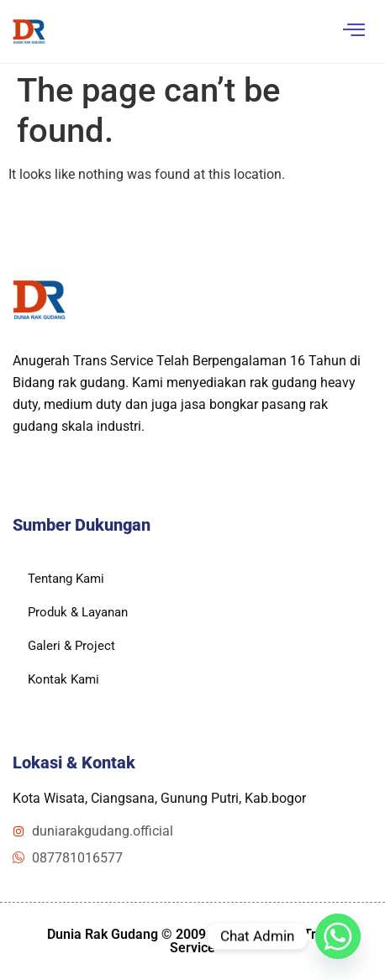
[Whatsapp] (338, 936)
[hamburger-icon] (353, 31)
